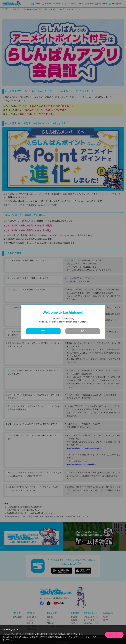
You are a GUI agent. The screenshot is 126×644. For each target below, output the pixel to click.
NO (83, 331)
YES (43, 331)
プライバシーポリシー (84, 637)
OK (114, 635)
